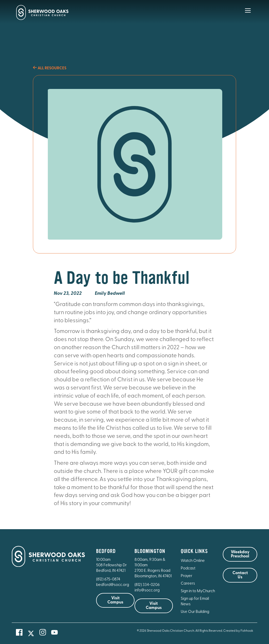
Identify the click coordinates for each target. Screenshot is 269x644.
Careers (188, 584)
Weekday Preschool (240, 554)
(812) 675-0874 (109, 580)
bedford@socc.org (113, 585)
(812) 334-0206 (147, 585)
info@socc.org (147, 591)
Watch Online (193, 561)
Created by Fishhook (238, 631)
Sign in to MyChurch (198, 591)
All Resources (50, 68)
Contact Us (240, 575)
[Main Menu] (248, 14)
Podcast (188, 569)
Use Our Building (195, 612)
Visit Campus (115, 600)
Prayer (186, 576)
